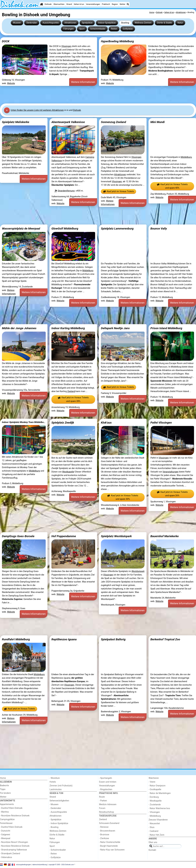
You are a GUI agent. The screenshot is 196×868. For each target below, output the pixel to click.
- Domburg (154, 797)
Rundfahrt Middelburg (16, 639)
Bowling (125, 23)
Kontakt (152, 850)
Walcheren (154, 778)
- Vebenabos (6, 857)
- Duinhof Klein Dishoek (11, 808)
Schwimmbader (98, 29)
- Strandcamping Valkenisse (13, 850)
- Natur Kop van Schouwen (112, 850)
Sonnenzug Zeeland (113, 122)
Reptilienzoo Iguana (64, 639)
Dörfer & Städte (165, 23)
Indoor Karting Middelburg (68, 328)
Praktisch (106, 4)
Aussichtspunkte (51, 23)
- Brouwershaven (107, 831)
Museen (17, 23)
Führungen (68, 29)
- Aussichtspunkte (58, 812)
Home (3, 778)
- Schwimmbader (58, 850)
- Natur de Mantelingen (160, 793)
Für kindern (5, 793)
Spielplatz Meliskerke (16, 122)
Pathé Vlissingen (161, 423)
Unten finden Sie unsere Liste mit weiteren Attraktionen (37, 110)
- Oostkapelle (155, 789)
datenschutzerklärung (40, 865)
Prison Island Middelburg (166, 328)
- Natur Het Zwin (157, 835)
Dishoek (48, 4)
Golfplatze (128, 29)
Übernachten (59, 4)
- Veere (152, 782)
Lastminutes (56, 789)
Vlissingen (66, 46)
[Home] (42, 4)
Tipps (3, 789)
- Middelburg (155, 816)
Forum (102, 808)
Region (115, 4)
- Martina (4, 812)
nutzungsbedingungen (23, 865)
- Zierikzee (104, 838)
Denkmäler (32, 23)
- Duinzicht (5, 831)
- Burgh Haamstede (108, 846)
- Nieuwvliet (154, 824)
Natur (180, 23)
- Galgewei (5, 835)
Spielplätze (87, 23)
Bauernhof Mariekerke (164, 536)
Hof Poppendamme (64, 536)
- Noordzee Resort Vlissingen (14, 842)
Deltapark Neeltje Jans (115, 328)
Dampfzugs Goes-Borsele (18, 536)
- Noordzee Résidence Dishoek (15, 816)
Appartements (7, 804)
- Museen (54, 804)
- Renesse (104, 827)
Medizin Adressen (108, 804)
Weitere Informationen (83, 82)
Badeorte (4, 786)
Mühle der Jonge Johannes (19, 328)
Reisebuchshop (106, 812)
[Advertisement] (91, 95)
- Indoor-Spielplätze (59, 823)
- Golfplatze (55, 857)
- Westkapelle (155, 801)
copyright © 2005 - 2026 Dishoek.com (61, 865)
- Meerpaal (5, 838)
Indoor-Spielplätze (107, 23)
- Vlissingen (154, 812)
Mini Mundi (157, 122)
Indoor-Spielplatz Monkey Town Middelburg (24, 422)
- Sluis (152, 827)
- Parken (103, 801)
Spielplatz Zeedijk (63, 423)
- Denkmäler (55, 808)
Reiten (114, 29)
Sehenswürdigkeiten (59, 801)
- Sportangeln (106, 778)
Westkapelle (68, 472)
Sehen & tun (79, 4)
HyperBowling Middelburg (117, 41)
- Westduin (55, 778)
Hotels (53, 782)
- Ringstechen (106, 789)
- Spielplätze (56, 820)
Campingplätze (7, 819)
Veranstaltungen (93, 4)
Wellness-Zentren (143, 23)
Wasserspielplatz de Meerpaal (21, 229)
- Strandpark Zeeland (10, 854)
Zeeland (71, 391)
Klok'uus (106, 423)
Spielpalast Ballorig (113, 639)
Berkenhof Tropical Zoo (165, 639)
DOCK (6, 41)
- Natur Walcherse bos (159, 808)
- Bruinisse (104, 835)
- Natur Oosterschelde (110, 842)
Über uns (153, 842)
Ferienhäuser (6, 823)
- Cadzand (154, 831)
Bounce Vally (159, 229)
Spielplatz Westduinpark (116, 536)
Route (102, 797)
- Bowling (54, 827)
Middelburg (186, 157)
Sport (82, 29)
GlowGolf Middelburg (65, 229)
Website (11, 83)
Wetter (122, 4)
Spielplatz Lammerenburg (117, 229)
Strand (69, 4)
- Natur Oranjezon (157, 786)
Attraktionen (70, 23)
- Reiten (53, 854)
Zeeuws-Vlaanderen (158, 820)
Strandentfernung (66, 191)
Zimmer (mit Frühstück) (61, 786)
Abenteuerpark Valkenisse (68, 122)
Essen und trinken (108, 782)
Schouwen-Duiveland (109, 823)
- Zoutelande (155, 805)
